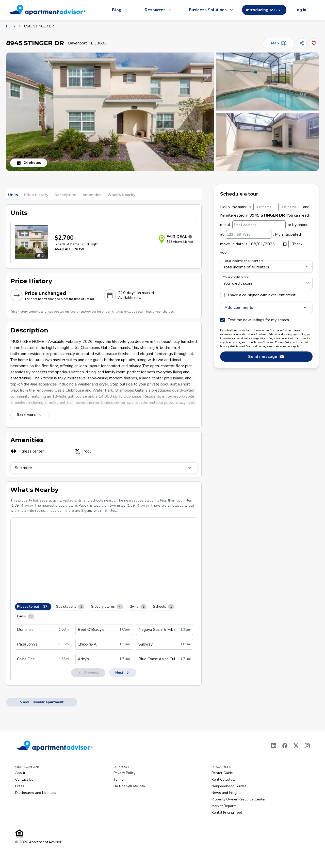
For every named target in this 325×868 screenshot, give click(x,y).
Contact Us (24, 779)
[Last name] (290, 207)
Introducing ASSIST (264, 10)
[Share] (302, 43)
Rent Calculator (224, 779)
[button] (110, 112)
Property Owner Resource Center (239, 799)
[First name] (265, 207)
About (20, 773)
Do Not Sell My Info (129, 786)
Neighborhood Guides (229, 786)
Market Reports (224, 806)
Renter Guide (222, 773)
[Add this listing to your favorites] (314, 43)
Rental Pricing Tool (227, 813)
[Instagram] (307, 746)
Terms (118, 779)
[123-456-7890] (249, 234)
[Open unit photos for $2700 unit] (31, 242)
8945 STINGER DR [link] (39, 26)
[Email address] (259, 225)
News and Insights (226, 793)
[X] (296, 746)
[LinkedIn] (274, 746)
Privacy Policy (124, 773)
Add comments (266, 308)
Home (11, 26)
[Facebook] (285, 746)
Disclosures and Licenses (36, 793)
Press (20, 786)
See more (104, 468)
